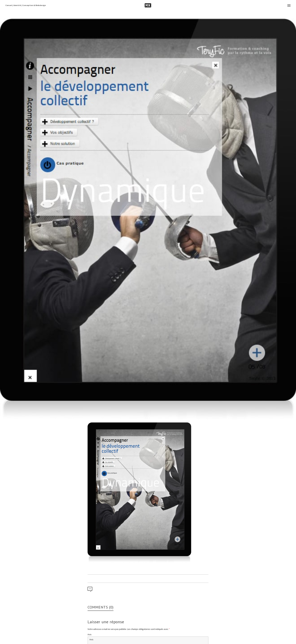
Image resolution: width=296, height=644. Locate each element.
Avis (90, 634)
